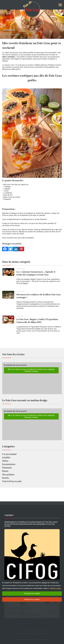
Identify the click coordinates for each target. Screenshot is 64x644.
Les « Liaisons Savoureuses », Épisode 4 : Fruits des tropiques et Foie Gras (36, 273)
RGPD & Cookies (56, 588)
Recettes (6, 478)
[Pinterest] (21, 249)
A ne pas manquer (9, 454)
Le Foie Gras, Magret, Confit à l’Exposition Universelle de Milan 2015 (37, 321)
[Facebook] (5, 249)
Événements (7, 468)
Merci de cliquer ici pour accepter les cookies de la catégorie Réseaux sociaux (31, 370)
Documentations (9, 464)
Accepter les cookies (32, 593)
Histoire (5, 471)
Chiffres (5, 461)
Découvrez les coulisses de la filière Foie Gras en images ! (39, 296)
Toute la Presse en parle (12, 481)
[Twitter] (10, 249)
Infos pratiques (8, 474)
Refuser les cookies (32, 599)
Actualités (9, 30)
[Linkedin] (16, 249)
